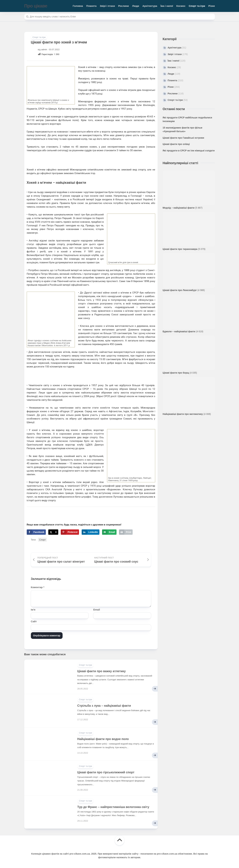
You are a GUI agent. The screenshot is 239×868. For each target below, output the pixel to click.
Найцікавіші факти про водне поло (103, 739)
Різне (212, 6)
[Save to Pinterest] (70, 532)
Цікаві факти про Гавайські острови (183, 138)
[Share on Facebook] (36, 532)
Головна (78, 6)
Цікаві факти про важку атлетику (102, 671)
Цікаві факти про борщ (176, 373)
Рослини (123, 6)
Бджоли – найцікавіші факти (179, 331)
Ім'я (33, 610)
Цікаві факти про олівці (176, 144)
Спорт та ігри (197, 6)
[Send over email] (109, 532)
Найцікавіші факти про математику (183, 414)
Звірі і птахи (107, 6)
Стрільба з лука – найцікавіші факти (104, 706)
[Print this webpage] (126, 532)
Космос (181, 6)
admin (44, 49)
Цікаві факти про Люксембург (180, 290)
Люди (136, 6)
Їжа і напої (167, 6)
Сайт (34, 621)
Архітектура (150, 6)
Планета (91, 6)
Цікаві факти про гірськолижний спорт (106, 772)
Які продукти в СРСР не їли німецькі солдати (189, 151)
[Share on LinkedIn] (91, 532)
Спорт (42, 540)
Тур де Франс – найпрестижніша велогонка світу (113, 807)
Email (97, 610)
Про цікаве (36, 6)
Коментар (38, 587)
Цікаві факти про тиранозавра (180, 249)
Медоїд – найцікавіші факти (179, 208)
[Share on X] (53, 532)
